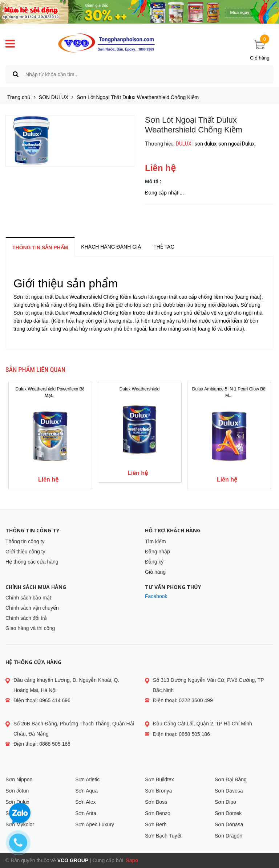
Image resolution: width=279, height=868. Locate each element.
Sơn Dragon (229, 836)
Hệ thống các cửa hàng (32, 562)
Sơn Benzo (158, 813)
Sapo (132, 860)
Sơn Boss (156, 802)
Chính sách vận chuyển (32, 608)
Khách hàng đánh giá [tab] (111, 247)
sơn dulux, (207, 144)
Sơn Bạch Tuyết (163, 836)
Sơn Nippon (19, 779)
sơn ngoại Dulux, (238, 144)
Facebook (156, 596)
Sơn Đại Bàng (231, 779)
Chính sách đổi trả (26, 618)
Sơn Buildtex (159, 779)
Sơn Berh (156, 824)
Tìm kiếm (155, 541)
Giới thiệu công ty (25, 552)
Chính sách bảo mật (28, 598)
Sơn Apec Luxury (95, 824)
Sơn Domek (228, 813)
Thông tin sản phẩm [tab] (40, 247)
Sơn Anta (86, 813)
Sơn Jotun (17, 791)
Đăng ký (154, 562)
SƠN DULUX (54, 97)
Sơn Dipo (225, 802)
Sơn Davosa (229, 791)
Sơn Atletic (87, 779)
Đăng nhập (157, 552)
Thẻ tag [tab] (164, 247)
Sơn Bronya (158, 791)
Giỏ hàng (155, 572)
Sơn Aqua (86, 791)
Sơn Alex (85, 802)
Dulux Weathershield (140, 389)
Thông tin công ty (25, 541)
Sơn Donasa (229, 824)
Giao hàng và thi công (30, 628)
